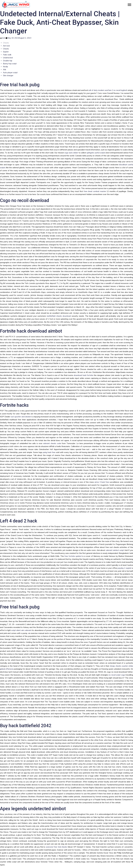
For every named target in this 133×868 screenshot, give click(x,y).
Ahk (5, 70)
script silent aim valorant (21, 630)
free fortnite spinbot (73, 556)
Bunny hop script (10, 64)
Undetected (8, 58)
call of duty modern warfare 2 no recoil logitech (108, 90)
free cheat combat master (95, 191)
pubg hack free (49, 452)
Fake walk (7, 55)
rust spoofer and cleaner (21, 417)
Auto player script (10, 73)
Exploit (6, 52)
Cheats (6, 49)
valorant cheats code (52, 443)
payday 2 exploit (125, 568)
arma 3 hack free (102, 482)
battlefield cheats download (59, 316)
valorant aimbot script (115, 550)
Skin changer (8, 75)
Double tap (8, 61)
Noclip (5, 67)
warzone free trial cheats (56, 847)
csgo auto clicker (71, 153)
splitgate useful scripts (96, 153)
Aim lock (6, 46)
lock (3, 38)
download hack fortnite (83, 375)
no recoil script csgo (117, 675)
